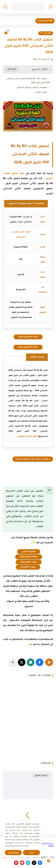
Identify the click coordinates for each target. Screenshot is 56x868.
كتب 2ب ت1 (46, 33)
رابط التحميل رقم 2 (28, 347)
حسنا (32, 853)
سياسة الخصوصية (45, 844)
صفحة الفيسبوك (29, 557)
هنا (31, 645)
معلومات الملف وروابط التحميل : (31, 88)
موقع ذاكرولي (29, 552)
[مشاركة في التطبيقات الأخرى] (13, 662)
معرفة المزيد (13, 853)
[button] (40, 662)
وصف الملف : (41, 92)
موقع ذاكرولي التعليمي (28, 436)
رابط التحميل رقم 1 (28, 337)
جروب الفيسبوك (29, 562)
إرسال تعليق (41, 775)
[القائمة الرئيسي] (51, 7)
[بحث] (5, 7)
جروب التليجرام (28, 567)
